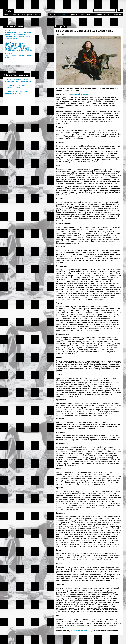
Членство (118, 15)
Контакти (108, 15)
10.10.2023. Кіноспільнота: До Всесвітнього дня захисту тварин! (18, 80)
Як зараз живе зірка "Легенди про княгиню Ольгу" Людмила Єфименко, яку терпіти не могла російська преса (18, 35)
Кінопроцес (97, 15)
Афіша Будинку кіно (16, 75)
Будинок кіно (74, 15)
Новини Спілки (13, 26)
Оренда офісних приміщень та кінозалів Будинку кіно (17, 92)
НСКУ (8, 11)
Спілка (53, 15)
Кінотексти (62, 15)
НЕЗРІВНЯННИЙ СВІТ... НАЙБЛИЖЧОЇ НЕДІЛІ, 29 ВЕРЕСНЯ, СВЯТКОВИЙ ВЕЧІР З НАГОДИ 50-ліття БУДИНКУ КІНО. (18, 47)
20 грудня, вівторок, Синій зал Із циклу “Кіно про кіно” (17, 86)
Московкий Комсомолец (81, 94)
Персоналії (86, 15)
